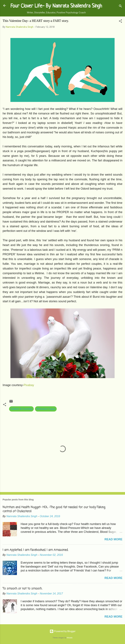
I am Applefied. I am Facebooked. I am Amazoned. (35, 550)
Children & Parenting (21, 409)
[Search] (120, 7)
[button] (120, 22)
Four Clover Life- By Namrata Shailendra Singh (56, 6)
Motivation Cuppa (46, 409)
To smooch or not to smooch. (22, 589)
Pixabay (29, 385)
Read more (113, 539)
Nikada (70, 638)
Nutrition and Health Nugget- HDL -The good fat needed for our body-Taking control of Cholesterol (54, 509)
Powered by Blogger (63, 631)
